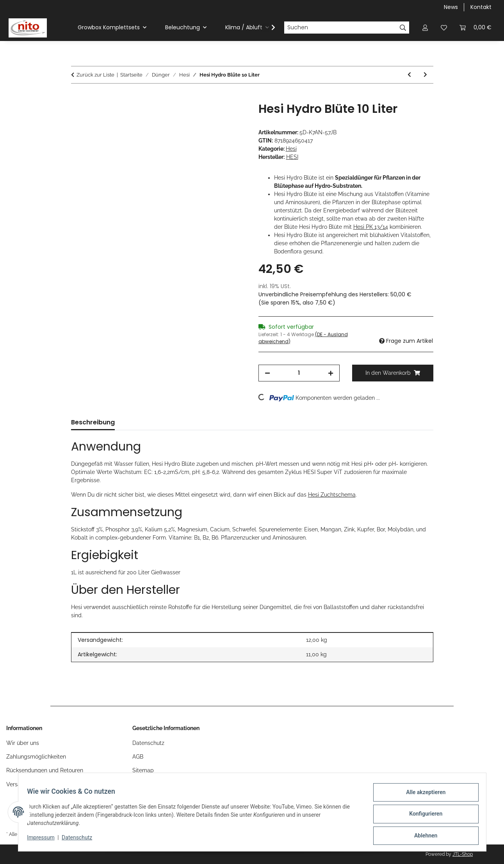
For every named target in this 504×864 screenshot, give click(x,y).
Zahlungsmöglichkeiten (36, 757)
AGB (138, 757)
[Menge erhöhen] (331, 373)
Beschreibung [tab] (93, 422)
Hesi (291, 149)
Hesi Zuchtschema (332, 495)
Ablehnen (422, 836)
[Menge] (299, 373)
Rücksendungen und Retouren (45, 770)
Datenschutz (80, 840)
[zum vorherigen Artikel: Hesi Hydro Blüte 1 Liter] (409, 75)
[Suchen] (340, 28)
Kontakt (481, 7)
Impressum (45, 840)
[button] (425, 28)
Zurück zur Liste (95, 75)
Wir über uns (23, 743)
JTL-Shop (463, 854)
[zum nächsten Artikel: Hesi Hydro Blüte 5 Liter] (425, 75)
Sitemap (143, 770)
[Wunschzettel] (444, 28)
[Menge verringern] (267, 373)
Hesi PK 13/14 (371, 227)
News (451, 7)
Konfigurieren (422, 816)
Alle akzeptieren (422, 796)
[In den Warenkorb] (77, 98)
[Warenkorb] (476, 28)
